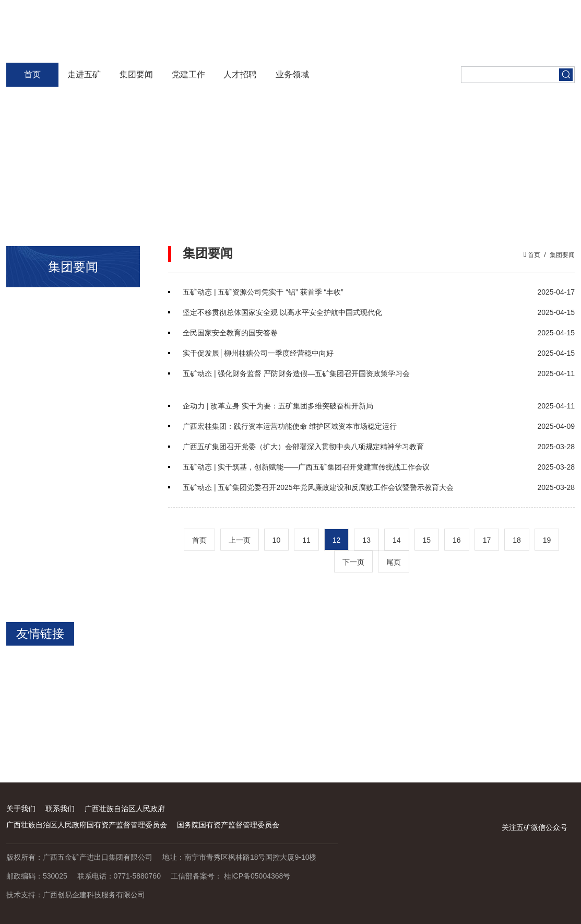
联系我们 (60, 809)
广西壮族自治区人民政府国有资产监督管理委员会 (87, 825)
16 (457, 540)
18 (517, 540)
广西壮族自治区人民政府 (125, 809)
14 (397, 540)
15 (427, 540)
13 (366, 540)
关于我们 (21, 809)
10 (277, 540)
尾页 (394, 562)
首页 (32, 74)
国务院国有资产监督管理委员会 (228, 825)
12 (337, 540)
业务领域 (292, 74)
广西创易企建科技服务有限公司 (94, 895)
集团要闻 (136, 74)
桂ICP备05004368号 (257, 876)
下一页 (353, 562)
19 (547, 540)
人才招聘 (240, 74)
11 (306, 540)
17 (487, 540)
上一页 (240, 540)
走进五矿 (84, 74)
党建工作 (188, 74)
